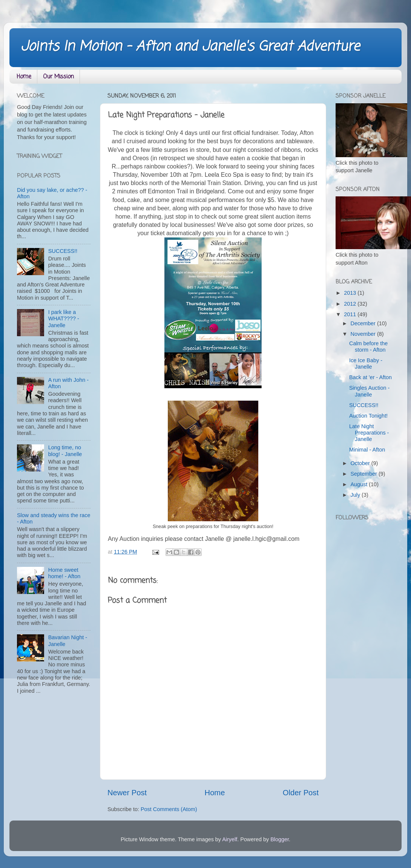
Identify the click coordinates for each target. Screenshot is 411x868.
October (361, 463)
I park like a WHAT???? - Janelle (64, 319)
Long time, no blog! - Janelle (65, 451)
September (365, 474)
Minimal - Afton (367, 450)
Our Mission (58, 77)
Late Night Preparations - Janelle (369, 433)
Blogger (280, 839)
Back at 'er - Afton (370, 377)
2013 (351, 293)
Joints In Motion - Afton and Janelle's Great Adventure (190, 47)
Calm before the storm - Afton (368, 347)
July (356, 495)
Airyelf (230, 839)
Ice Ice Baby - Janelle (366, 364)
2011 (351, 314)
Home (24, 77)
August (360, 484)
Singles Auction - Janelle (369, 391)
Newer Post (127, 793)
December (364, 323)
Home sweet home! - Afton (64, 573)
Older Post (301, 793)
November (364, 334)
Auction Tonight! (368, 416)
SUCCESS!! (63, 251)
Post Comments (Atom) (169, 809)
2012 (351, 304)
